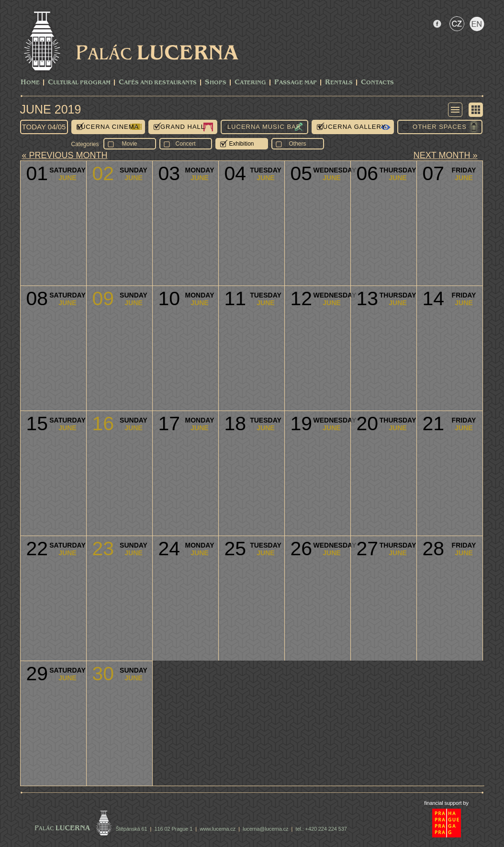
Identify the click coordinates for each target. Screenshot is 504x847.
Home (30, 83)
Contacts (377, 83)
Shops (216, 83)
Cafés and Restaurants (158, 83)
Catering (250, 83)
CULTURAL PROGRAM (79, 83)
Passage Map (296, 83)
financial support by (446, 803)
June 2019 (51, 109)
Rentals (339, 83)
